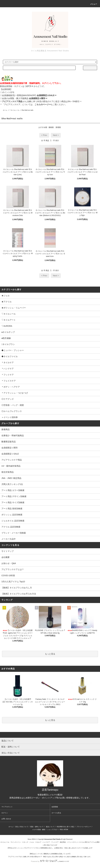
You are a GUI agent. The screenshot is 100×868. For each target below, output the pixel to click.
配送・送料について (37, 827)
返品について (50, 827)
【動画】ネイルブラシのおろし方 (17, 588)
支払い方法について (22, 827)
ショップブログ (52, 830)
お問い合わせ (6, 819)
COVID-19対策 (8, 575)
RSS (61, 830)
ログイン (5, 813)
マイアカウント (7, 807)
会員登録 (55, 807)
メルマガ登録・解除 (39, 830)
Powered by (50, 861)
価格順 (51, 127)
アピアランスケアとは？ (13, 569)
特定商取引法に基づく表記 (65, 827)
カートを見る (56, 813)
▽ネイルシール (14, 110)
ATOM (66, 830)
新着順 (58, 127)
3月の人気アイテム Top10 (13, 582)
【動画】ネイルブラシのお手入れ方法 (19, 594)
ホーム (5, 110)
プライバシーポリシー (84, 827)
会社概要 (6, 557)
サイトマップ (8, 551)
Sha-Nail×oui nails (27, 110)
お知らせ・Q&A (9, 563)
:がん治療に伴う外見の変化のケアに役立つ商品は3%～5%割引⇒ (42, 101)
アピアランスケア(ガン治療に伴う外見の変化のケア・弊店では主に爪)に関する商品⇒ (36, 857)
